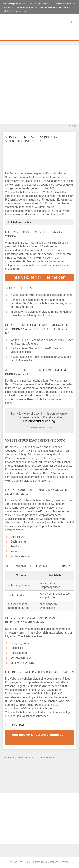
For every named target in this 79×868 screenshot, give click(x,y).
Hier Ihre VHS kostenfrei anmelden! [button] (37, 735)
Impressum (38, 862)
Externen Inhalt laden (40, 427)
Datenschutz (51, 862)
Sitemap (64, 862)
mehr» (28, 11)
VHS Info (25, 862)
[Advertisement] (39, 84)
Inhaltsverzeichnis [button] (19, 222)
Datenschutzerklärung (39, 421)
